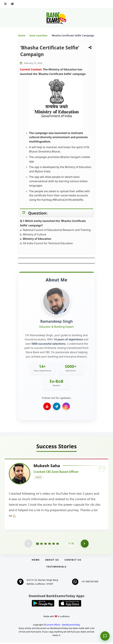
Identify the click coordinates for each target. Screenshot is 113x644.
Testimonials (56, 568)
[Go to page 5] (53, 545)
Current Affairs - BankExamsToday (63, 626)
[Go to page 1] (38, 545)
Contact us (73, 561)
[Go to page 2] (41, 545)
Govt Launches (39, 35)
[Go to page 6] (58, 545)
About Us (52, 561)
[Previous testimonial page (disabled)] (28, 545)
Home (22, 35)
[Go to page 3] (45, 545)
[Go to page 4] (49, 545)
